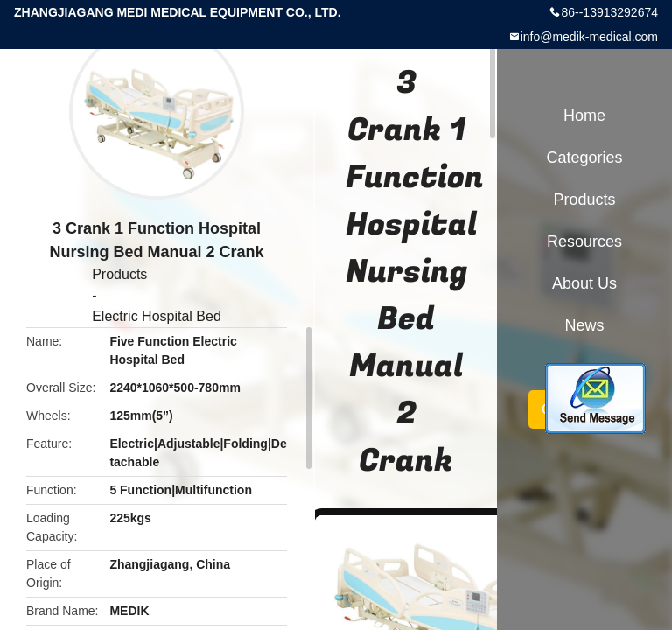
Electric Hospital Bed (157, 316)
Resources (584, 241)
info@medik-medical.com (589, 37)
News (584, 325)
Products (119, 274)
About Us (584, 283)
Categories (584, 157)
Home (584, 115)
